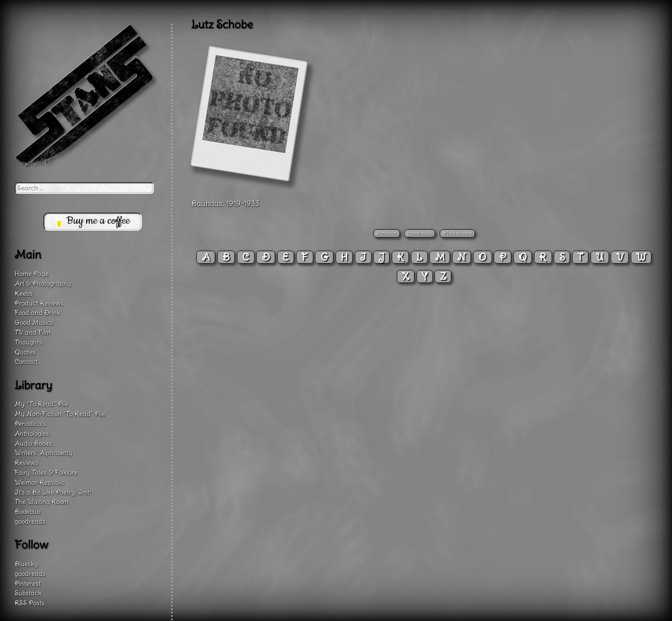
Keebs (24, 293)
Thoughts (28, 342)
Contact (26, 361)
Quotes (25, 352)
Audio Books (33, 443)
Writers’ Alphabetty (43, 453)
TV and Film (33, 332)
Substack (28, 593)
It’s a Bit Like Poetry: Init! (53, 492)
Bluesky (26, 564)
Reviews (27, 463)
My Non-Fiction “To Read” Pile (60, 414)
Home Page (31, 274)
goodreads (420, 233)
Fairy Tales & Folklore (46, 472)
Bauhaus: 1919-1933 (225, 203)
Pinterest (28, 583)
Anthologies (32, 433)
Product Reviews (39, 303)
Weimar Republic (40, 482)
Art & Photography (43, 283)
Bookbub (27, 511)
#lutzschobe (457, 233)
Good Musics (34, 322)
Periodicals (30, 424)
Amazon (387, 233)
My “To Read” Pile (41, 404)
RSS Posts (30, 603)
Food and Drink (37, 313)
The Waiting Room (42, 502)
